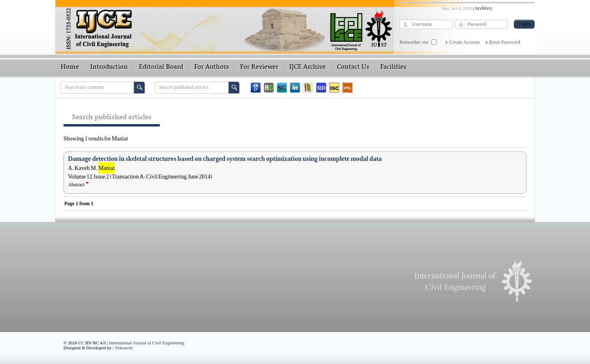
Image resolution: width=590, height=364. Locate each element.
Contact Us (353, 67)
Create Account (464, 42)
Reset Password (505, 42)
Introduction (109, 67)
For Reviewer (259, 67)
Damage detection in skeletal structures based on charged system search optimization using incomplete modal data (225, 159)
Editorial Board (161, 67)
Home (70, 67)
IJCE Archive (307, 67)
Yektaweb (124, 348)
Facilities (393, 67)
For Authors (212, 67)
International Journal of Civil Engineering (147, 343)
